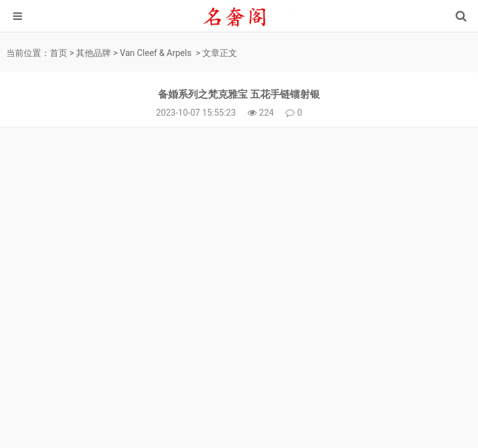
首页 (59, 53)
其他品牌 (93, 53)
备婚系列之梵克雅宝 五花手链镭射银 (239, 94)
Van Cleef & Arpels (156, 53)
